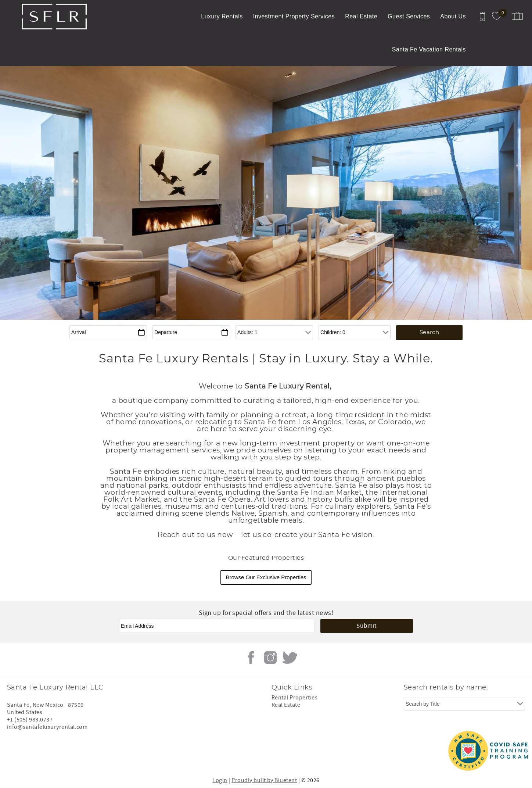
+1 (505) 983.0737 (30, 720)
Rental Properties (294, 698)
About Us (453, 16)
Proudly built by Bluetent (264, 780)
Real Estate (361, 16)
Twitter (290, 658)
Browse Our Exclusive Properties (266, 577)
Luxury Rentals (222, 16)
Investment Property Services (294, 16)
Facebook (251, 658)
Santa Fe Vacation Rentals (429, 49)
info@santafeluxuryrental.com (47, 727)
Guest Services (409, 16)
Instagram (270, 658)
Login (220, 780)
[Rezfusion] (70, 751)
